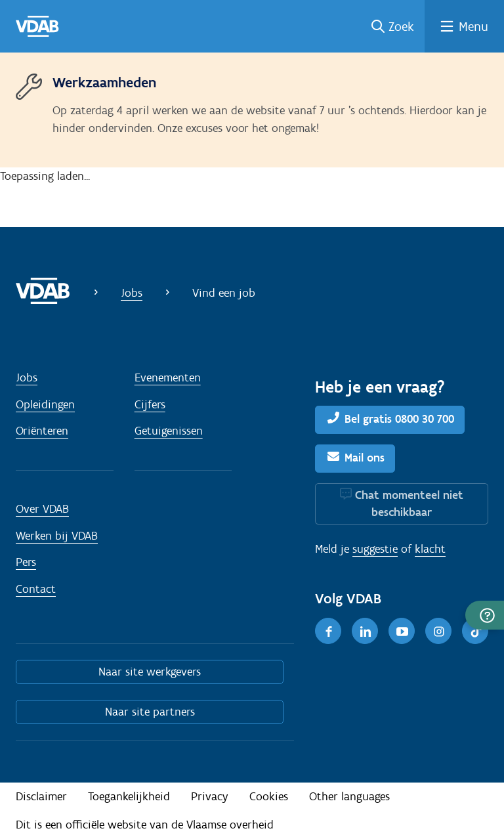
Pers (26, 562)
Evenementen (168, 377)
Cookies (269, 796)
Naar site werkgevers (150, 672)
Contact (36, 589)
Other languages (349, 796)
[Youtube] (402, 631)
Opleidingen (45, 404)
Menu (473, 26)
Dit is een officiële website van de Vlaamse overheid (145, 825)
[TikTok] (475, 631)
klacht (430, 549)
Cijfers (150, 404)
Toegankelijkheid (129, 796)
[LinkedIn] (365, 631)
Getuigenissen (169, 431)
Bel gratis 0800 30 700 (399, 419)
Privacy (210, 796)
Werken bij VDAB (57, 536)
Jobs (132, 293)
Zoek (401, 26)
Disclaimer (41, 796)
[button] (485, 615)
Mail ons (365, 458)
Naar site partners (150, 712)
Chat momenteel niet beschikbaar (409, 504)
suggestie (375, 549)
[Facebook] (328, 631)
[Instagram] (438, 631)
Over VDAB (42, 509)
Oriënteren (42, 431)
